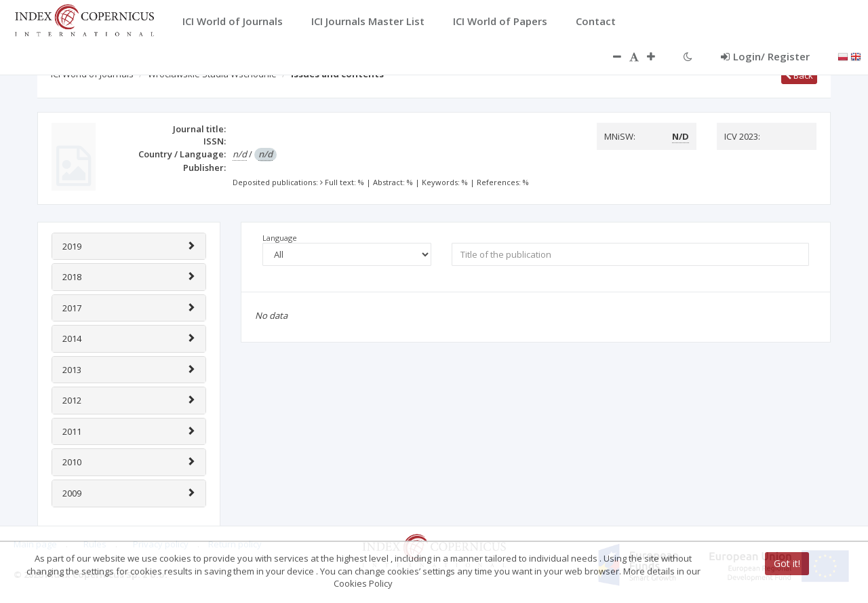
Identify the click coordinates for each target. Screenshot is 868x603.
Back (799, 75)
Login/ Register (765, 56)
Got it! (787, 563)
